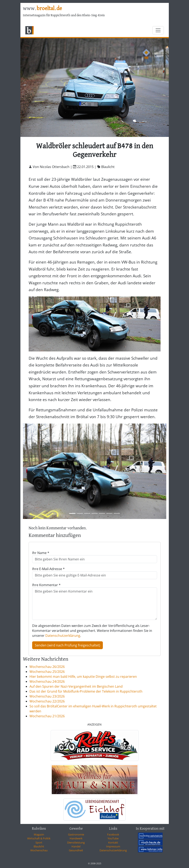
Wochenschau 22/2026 (47, 701)
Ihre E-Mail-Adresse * (48, 569)
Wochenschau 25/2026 (47, 672)
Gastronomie (76, 834)
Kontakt (113, 842)
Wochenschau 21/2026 (47, 716)
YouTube (113, 838)
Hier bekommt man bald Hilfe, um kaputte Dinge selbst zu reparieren (83, 677)
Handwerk (76, 838)
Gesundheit (76, 850)
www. (42, 9)
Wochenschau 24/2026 (47, 681)
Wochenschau (39, 850)
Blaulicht (39, 846)
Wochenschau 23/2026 (47, 696)
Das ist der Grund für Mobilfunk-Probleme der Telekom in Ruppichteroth (86, 691)
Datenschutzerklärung (63, 636)
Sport (39, 842)
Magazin (39, 834)
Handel (76, 846)
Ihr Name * (41, 553)
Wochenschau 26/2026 (47, 667)
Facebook (113, 834)
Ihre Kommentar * (46, 585)
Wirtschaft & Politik (39, 838)
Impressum (113, 846)
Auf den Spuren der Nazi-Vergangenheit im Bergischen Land (76, 686)
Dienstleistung (76, 842)
